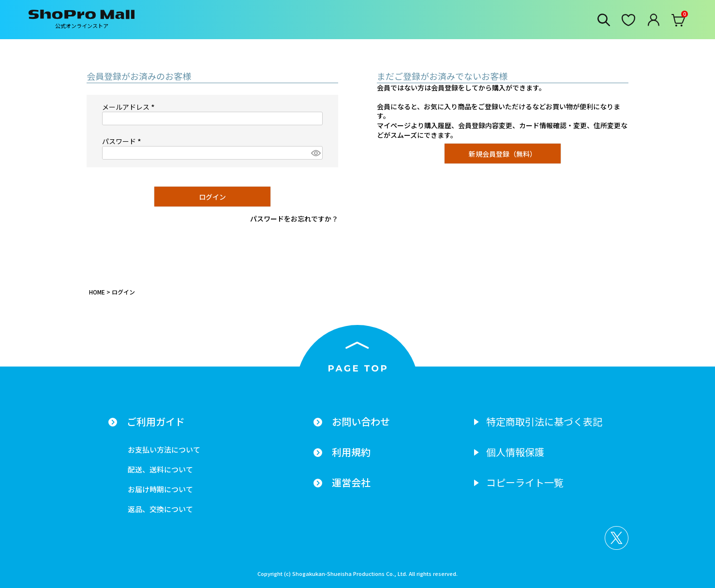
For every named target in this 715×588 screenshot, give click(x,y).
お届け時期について (160, 489)
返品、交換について (160, 509)
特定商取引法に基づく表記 (544, 422)
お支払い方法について (164, 449)
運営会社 (351, 483)
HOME (97, 292)
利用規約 (351, 452)
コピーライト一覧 (525, 483)
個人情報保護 (515, 452)
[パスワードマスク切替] (315, 153)
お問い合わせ (361, 422)
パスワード (123, 141)
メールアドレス (130, 107)
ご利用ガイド (156, 422)
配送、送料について (160, 469)
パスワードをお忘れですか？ (294, 219)
